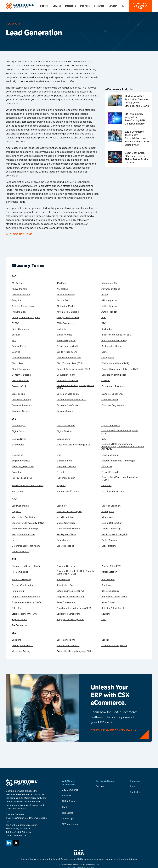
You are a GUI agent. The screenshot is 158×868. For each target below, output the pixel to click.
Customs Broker (65, 411)
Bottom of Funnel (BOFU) (114, 340)
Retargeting (18, 591)
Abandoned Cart (110, 283)
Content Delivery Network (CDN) (73, 369)
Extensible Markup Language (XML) (75, 651)
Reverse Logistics (110, 591)
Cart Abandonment (21, 358)
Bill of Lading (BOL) (66, 340)
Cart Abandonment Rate (69, 358)
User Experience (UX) (23, 646)
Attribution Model (66, 306)
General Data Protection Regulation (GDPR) (120, 478)
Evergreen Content (66, 466)
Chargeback (108, 358)
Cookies (106, 381)
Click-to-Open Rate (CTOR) (115, 363)
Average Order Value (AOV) (26, 318)
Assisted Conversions (23, 306)
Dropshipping (63, 439)
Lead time (62, 506)
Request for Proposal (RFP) (70, 597)
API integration (109, 300)
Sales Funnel (108, 602)
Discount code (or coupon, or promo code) (120, 432)
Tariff (104, 620)
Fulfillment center (66, 478)
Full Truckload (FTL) (22, 478)
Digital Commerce (111, 426)
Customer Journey (21, 400)
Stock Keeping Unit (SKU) (25, 614)
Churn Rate (18, 363)
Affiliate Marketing (66, 295)
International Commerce (69, 491)
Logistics (16, 512)
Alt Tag (105, 295)
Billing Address (64, 335)
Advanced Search (21, 295)
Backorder (107, 329)
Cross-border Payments (113, 386)
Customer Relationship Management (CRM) (75, 387)
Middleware (107, 517)
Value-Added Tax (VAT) (68, 646)
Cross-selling (18, 394)
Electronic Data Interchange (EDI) (73, 445)
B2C (104, 323)
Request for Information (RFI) (26, 597)
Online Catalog (109, 540)
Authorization (19, 312)
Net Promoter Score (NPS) (114, 534)
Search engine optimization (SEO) (74, 608)
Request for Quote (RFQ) (114, 597)
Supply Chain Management (70, 620)
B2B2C (15, 323)
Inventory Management (113, 491)
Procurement (108, 579)
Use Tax (105, 640)
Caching (16, 352)
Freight (60, 472)
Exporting (17, 472)
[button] (44, 6)
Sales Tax (16, 608)
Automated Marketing (68, 312)
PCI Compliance (20, 572)
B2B (104, 318)
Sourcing (106, 614)
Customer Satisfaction (68, 405)
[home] (21, 6)
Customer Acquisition (68, 394)
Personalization (109, 572)
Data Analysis (19, 426)
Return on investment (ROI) (70, 591)
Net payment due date (23, 534)
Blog (14, 340)
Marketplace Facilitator (23, 517)
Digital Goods (19, 431)
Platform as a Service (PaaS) (26, 566)
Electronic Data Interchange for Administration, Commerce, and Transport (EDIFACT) (123, 447)
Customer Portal (110, 400)
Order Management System (26, 546)
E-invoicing (17, 455)
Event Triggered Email (23, 466)
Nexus (15, 540)
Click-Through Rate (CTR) (70, 363)
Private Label (63, 579)
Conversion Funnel (66, 375)
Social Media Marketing (69, 614)
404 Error (61, 283)
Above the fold (19, 289)
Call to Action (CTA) (67, 352)
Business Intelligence (112, 346)
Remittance (107, 585)
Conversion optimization (114, 375)
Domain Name (19, 439)
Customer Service (21, 411)
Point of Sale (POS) (21, 579)
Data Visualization (66, 426)
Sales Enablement (66, 602)
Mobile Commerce (66, 523)
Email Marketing (110, 455)
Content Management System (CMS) (120, 369)
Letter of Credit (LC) (111, 506)
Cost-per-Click (19, 386)
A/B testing (62, 289)
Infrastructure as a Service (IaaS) (28, 486)
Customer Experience (112, 394)
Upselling (17, 640)
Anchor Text (63, 300)
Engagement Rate (21, 461)
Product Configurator (22, 585)
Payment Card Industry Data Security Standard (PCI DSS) (75, 572)
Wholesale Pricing (21, 651)
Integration (17, 491)
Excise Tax (107, 466)
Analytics (16, 300)
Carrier (105, 352)
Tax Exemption (19, 625)
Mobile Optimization (112, 523)
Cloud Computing (21, 369)
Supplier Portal (19, 620)
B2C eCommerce (21, 329)
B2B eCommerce (65, 323)
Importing (61, 486)
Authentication (109, 306)
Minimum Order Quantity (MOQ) (28, 523)
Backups (16, 335)
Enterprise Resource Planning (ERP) (119, 461)
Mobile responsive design (25, 529)
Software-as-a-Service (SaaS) (26, 602)
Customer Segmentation (114, 405)
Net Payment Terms (66, 534)
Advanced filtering (111, 289)
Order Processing (65, 546)
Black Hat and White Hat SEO (116, 335)
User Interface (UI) (66, 640)
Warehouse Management (114, 646)
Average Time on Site (68, 318)
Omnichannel (63, 540)
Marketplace (108, 512)
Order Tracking (109, 546)
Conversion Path (20, 381)
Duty (104, 439)
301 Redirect (18, 283)
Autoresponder (109, 312)
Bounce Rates (19, 346)
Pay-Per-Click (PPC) (111, 566)
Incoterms (106, 486)
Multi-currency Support (68, 529)
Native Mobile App (111, 529)
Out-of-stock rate (20, 552)
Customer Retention (22, 405)
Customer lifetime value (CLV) (72, 400)
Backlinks (61, 329)
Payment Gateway (66, 566)
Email (59, 455)
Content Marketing (21, 375)
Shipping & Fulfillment (113, 608)
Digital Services (64, 431)
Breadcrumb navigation (68, 346)
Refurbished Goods (66, 585)
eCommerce (18, 445)
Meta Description (65, 517)
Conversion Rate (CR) (67, 381)
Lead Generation (20, 506)
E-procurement (64, 461)
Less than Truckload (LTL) (69, 512)
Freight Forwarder (111, 472)
